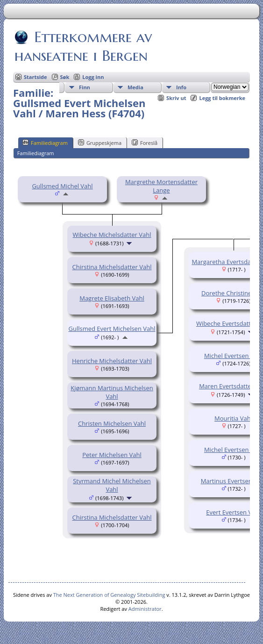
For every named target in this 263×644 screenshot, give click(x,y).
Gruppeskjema (100, 143)
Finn (85, 87)
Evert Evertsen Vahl (233, 512)
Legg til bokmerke (222, 98)
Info (181, 87)
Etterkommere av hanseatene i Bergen (83, 46)
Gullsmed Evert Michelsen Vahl (112, 329)
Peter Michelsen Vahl (112, 455)
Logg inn (93, 77)
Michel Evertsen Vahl (233, 356)
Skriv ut (176, 98)
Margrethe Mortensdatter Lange (161, 186)
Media (135, 87)
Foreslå (145, 143)
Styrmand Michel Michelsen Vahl (112, 485)
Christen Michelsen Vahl (112, 423)
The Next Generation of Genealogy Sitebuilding (109, 595)
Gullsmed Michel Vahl (62, 186)
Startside (36, 77)
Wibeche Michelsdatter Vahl (112, 235)
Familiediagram (45, 143)
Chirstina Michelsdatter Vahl (112, 267)
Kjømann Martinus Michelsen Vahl (112, 392)
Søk (65, 77)
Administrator (145, 609)
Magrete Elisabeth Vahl (112, 298)
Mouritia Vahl (233, 418)
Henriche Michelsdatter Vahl (112, 361)
